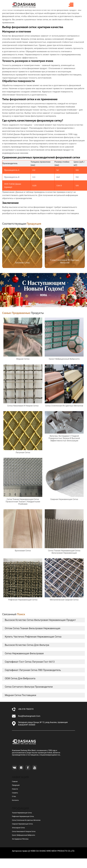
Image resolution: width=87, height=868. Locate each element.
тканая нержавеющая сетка (22, 813)
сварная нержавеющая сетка (22, 824)
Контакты (15, 800)
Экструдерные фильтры (20, 839)
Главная (15, 782)
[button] (80, 248)
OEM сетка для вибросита (20, 678)
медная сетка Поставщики (20, 695)
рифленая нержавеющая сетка (23, 816)
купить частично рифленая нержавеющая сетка (33, 637)
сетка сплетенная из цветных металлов (26, 820)
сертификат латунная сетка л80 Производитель (33, 670)
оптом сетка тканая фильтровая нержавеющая (33, 628)
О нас (14, 796)
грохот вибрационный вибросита (23, 835)
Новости (15, 789)
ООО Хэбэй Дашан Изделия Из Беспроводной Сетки (28, 134)
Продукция (16, 785)
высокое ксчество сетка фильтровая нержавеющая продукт (40, 620)
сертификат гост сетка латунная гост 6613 (30, 662)
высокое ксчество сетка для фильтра (27, 645)
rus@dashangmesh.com (29, 716)
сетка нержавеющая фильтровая (24, 653)
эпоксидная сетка (18, 828)
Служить (15, 793)
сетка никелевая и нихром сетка (24, 832)
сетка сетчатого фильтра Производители (29, 687)
